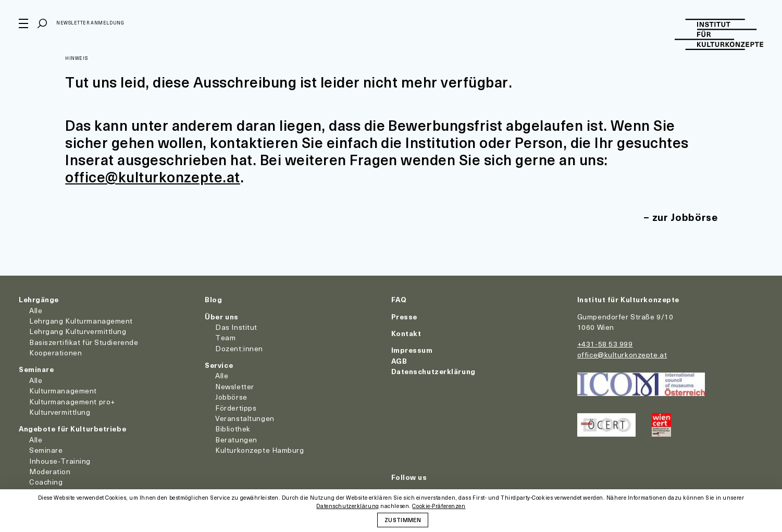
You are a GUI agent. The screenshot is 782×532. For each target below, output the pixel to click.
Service (219, 365)
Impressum (412, 350)
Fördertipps (236, 408)
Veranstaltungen (245, 418)
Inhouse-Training (60, 461)
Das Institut (236, 327)
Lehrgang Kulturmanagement (81, 321)
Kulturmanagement (63, 391)
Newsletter (235, 386)
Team (225, 337)
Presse (404, 317)
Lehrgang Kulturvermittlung (78, 331)
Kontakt (406, 333)
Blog (213, 299)
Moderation (50, 471)
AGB (399, 361)
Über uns (221, 317)
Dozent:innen (239, 348)
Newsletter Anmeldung (90, 23)
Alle (36, 310)
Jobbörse (231, 397)
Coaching (46, 482)
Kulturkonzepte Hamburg (259, 450)
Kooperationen (55, 352)
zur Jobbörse (685, 217)
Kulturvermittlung (60, 412)
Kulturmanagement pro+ (72, 401)
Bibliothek (233, 429)
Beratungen (236, 440)
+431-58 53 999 (605, 344)
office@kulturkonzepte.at (153, 176)
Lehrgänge (39, 299)
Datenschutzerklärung (433, 371)
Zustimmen (403, 519)
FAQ (399, 299)
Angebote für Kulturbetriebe (72, 429)
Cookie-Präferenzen (439, 506)
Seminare (36, 369)
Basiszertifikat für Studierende (84, 342)
